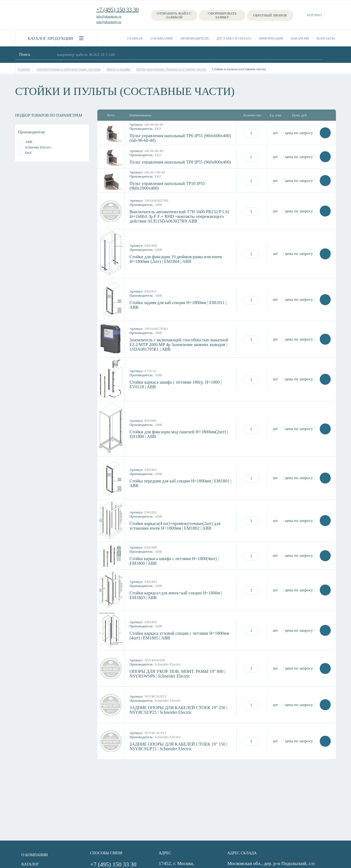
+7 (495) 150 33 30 (118, 10)
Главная (135, 38)
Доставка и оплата (234, 38)
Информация (271, 38)
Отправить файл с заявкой (174, 15)
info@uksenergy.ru (109, 16)
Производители (195, 38)
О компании (162, 38)
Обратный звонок (270, 15)
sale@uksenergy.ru (109, 22)
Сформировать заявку (222, 15)
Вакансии (300, 38)
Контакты (326, 38)
